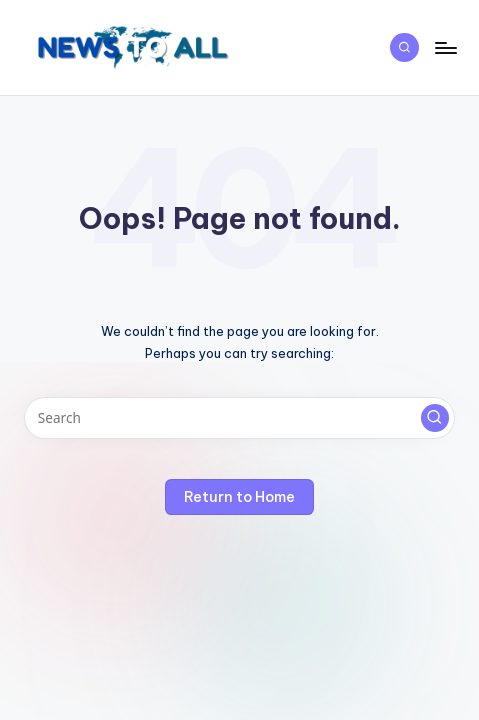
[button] (435, 418)
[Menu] (445, 47)
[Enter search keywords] (239, 418)
